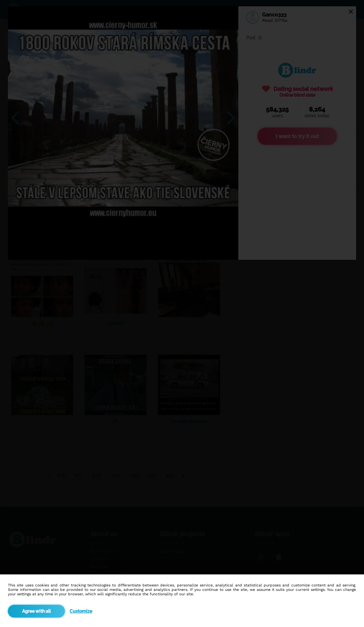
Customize (81, 611)
